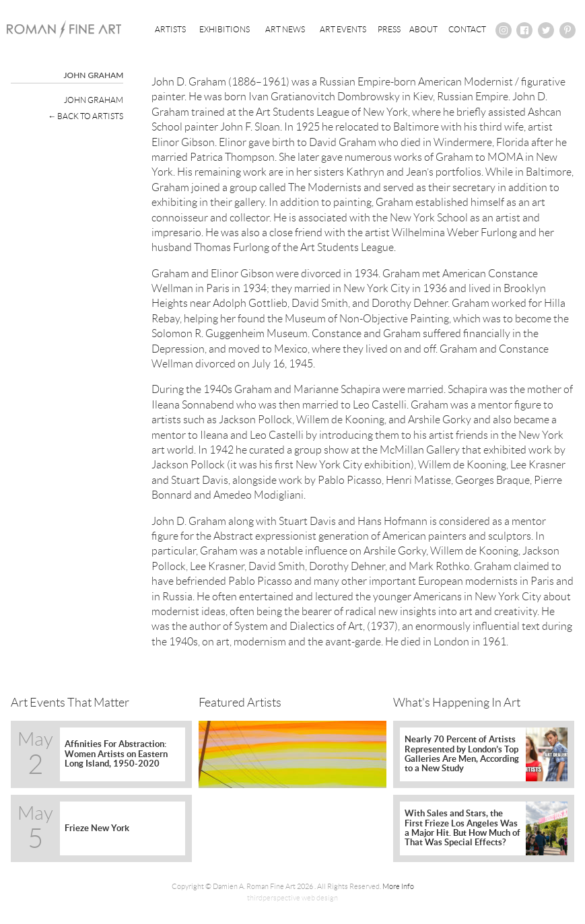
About (423, 29)
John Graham (94, 100)
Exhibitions (225, 29)
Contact (467, 29)
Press (389, 29)
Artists (170, 29)
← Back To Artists (85, 116)
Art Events (343, 29)
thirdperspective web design (292, 898)
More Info (398, 886)
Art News (285, 29)
